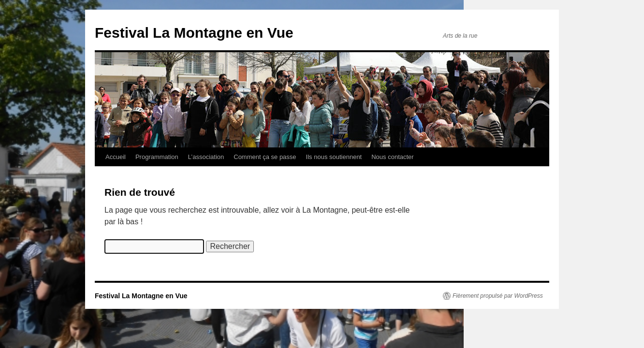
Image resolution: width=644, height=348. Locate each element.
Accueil (116, 157)
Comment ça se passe (265, 157)
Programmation (157, 157)
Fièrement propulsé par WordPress (498, 296)
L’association (206, 157)
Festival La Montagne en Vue (194, 33)
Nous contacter (392, 157)
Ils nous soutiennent (334, 157)
